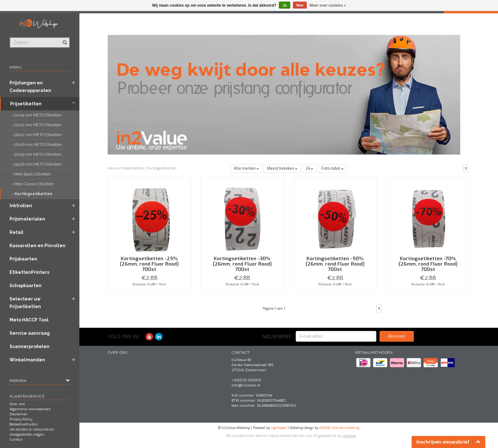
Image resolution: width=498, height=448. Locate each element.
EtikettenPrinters (29, 272)
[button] (73, 83)
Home (113, 168)
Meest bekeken (282, 168)
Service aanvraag (30, 333)
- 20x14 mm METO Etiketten (37, 115)
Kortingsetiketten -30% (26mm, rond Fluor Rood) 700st (242, 264)
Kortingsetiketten (162, 168)
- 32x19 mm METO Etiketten (37, 154)
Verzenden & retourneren (32, 429)
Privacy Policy (21, 419)
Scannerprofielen (30, 346)
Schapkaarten (26, 286)
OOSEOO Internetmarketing (339, 428)
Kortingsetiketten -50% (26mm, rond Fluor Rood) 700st (335, 264)
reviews (349, 436)
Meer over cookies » (328, 5)
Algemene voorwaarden (30, 409)
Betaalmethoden (24, 424)
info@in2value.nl (246, 385)
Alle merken (246, 168)
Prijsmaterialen (27, 219)
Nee (300, 5)
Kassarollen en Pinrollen (37, 246)
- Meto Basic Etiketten (31, 174)
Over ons (17, 404)
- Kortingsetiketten (33, 194)
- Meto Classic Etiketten (33, 184)
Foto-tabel (333, 168)
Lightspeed (279, 428)
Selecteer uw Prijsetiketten (25, 303)
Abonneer (397, 336)
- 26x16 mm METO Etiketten (37, 145)
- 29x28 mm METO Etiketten (37, 164)
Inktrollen (21, 206)
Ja (284, 5)
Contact (16, 440)
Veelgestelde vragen (27, 435)
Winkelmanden (27, 360)
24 (309, 168)
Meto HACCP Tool (29, 320)
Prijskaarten (23, 259)
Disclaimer (19, 414)
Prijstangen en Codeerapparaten (30, 87)
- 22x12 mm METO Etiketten (37, 125)
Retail (17, 232)
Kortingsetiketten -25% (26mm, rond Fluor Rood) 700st (149, 264)
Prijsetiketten (26, 104)
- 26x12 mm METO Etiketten (37, 135)
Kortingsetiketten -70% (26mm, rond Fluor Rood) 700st (428, 264)
